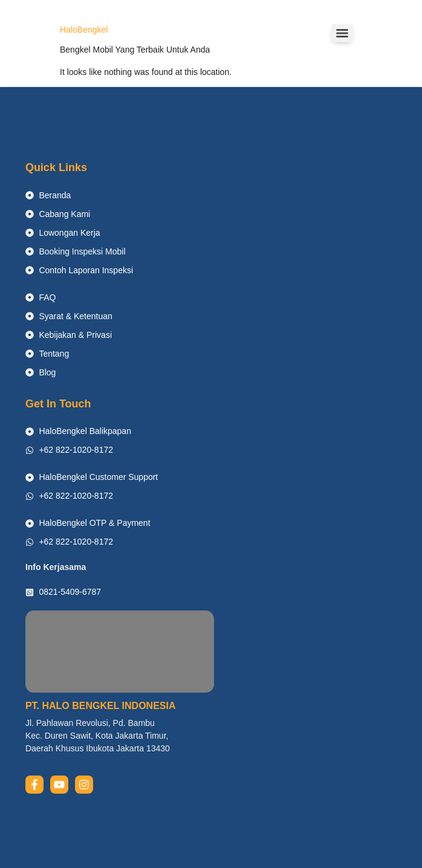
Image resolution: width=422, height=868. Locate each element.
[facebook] (34, 785)
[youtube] (59, 785)
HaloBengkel (84, 30)
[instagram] (84, 785)
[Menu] (342, 33)
